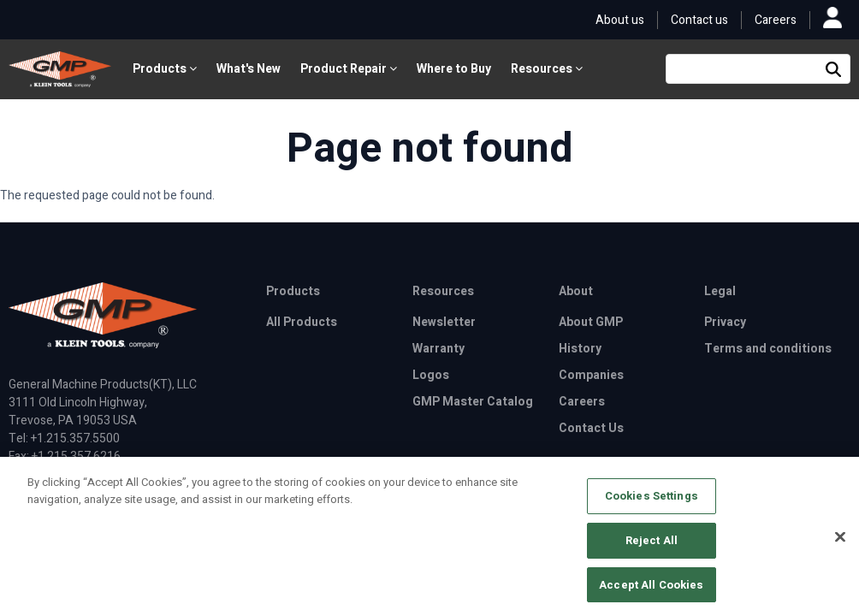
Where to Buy (454, 69)
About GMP (591, 322)
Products (165, 69)
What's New (249, 69)
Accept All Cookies (651, 590)
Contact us (699, 20)
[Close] (840, 542)
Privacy (725, 322)
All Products (302, 322)
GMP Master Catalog (473, 402)
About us (620, 20)
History (580, 349)
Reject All (652, 545)
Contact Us (591, 428)
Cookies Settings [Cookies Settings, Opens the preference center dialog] (652, 502)
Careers (776, 20)
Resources (547, 69)
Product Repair (349, 69)
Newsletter (444, 322)
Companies (591, 375)
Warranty (438, 349)
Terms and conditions (768, 349)
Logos (431, 375)
